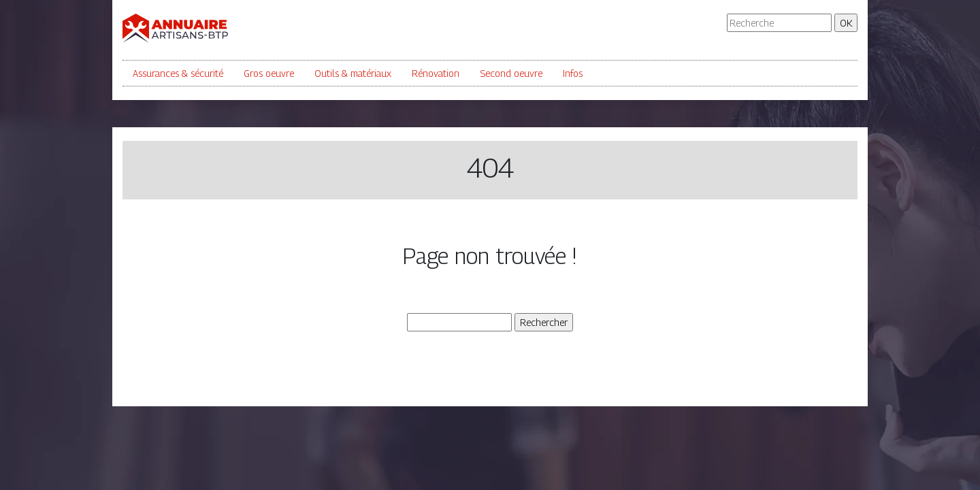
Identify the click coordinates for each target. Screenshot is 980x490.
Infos (573, 73)
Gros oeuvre (269, 73)
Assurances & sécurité (178, 73)
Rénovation (436, 73)
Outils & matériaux (353, 73)
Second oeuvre (511, 73)
